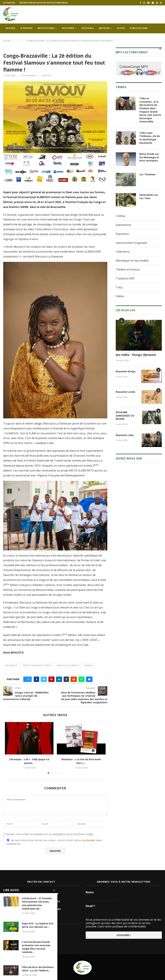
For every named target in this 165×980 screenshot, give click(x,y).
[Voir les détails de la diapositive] (139, 69)
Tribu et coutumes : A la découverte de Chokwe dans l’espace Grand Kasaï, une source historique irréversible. (150, 110)
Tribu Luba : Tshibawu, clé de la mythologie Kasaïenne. (150, 138)
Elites (121, 28)
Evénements (123, 225)
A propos (26, 28)
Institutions (46, 28)
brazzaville (11, 665)
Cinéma (120, 216)
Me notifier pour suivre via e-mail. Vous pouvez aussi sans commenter (54, 842)
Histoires (68, 28)
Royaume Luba (125, 435)
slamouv (89, 665)
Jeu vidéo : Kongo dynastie (136, 355)
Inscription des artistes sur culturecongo (43, 3)
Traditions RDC (125, 278)
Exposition (122, 234)
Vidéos (120, 296)
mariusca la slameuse (68, 665)
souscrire (89, 840)
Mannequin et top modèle (132, 261)
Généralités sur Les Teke (149, 197)
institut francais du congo (37, 665)
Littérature (123, 252)
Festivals (88, 28)
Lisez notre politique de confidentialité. (122, 926)
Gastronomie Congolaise (131, 243)
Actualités (9, 3)
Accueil (11, 28)
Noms (90, 892)
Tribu (119, 287)
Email (91, 906)
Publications (139, 28)
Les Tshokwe (147, 174)
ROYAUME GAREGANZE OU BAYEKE (125, 416)
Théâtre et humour (128, 269)
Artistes (104, 28)
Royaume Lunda (125, 392)
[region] (139, 69)
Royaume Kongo (126, 371)
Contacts (12, 38)
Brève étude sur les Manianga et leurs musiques (149, 157)
